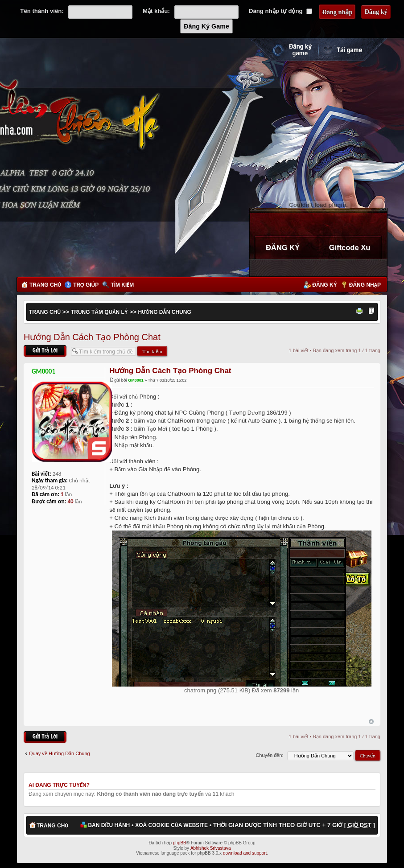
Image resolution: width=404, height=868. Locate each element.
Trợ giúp (86, 285)
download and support (245, 853)
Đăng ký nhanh (283, 49)
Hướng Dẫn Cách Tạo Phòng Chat (92, 337)
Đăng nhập (365, 285)
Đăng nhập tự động (280, 11)
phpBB (180, 843)
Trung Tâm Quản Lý (99, 312)
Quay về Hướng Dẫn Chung (60, 753)
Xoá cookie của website (171, 825)
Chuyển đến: (269, 755)
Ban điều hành (109, 825)
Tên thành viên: (42, 11)
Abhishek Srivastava (211, 848)
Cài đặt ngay (353, 49)
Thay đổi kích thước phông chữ (371, 312)
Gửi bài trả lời (45, 351)
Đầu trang (371, 722)
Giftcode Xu (350, 247)
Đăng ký (324, 285)
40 (70, 501)
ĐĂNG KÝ (283, 247)
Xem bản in (361, 312)
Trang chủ (45, 285)
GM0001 (136, 380)
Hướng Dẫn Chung (165, 312)
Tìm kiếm (122, 285)
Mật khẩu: (156, 11)
